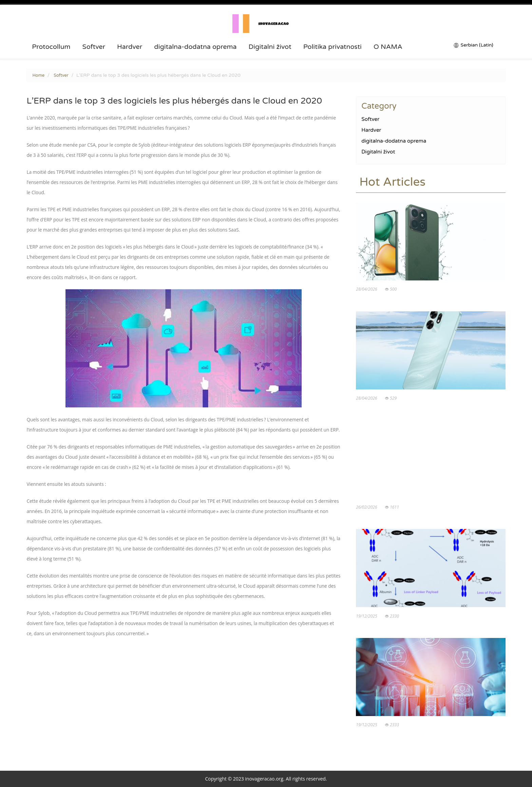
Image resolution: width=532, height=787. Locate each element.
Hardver (130, 47)
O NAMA (388, 47)
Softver (94, 47)
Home (38, 75)
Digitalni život (270, 47)
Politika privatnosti (332, 47)
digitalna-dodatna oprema (195, 47)
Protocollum (51, 47)
